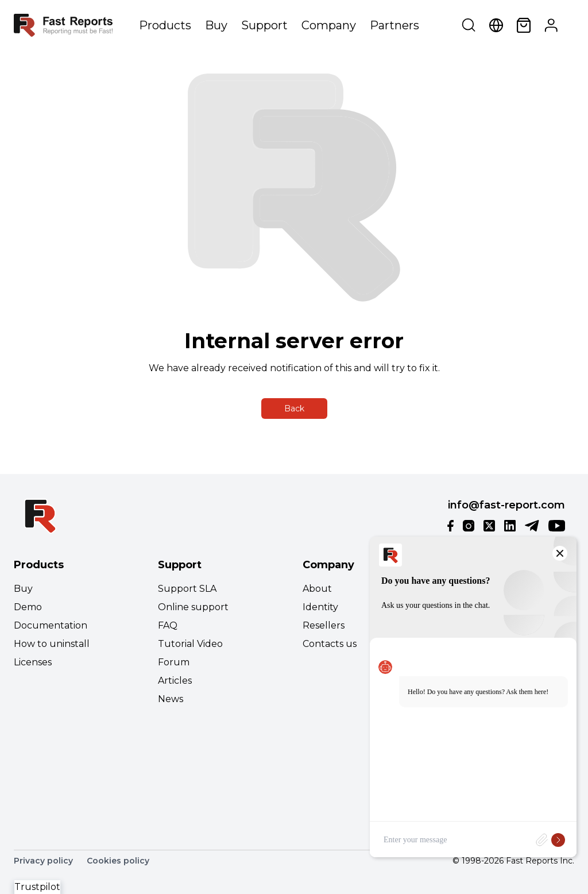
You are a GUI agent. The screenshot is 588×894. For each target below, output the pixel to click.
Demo (28, 607)
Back (294, 409)
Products (165, 25)
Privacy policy (43, 861)
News (171, 699)
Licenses (33, 662)
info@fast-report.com (506, 505)
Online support (193, 607)
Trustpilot (37, 887)
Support (264, 25)
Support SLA (187, 589)
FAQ (168, 625)
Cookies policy (118, 861)
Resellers (324, 625)
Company (329, 25)
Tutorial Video (190, 644)
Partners (394, 25)
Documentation (51, 625)
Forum (174, 662)
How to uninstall (52, 644)
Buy (216, 25)
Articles (175, 681)
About (317, 589)
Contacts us (330, 644)
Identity (320, 607)
